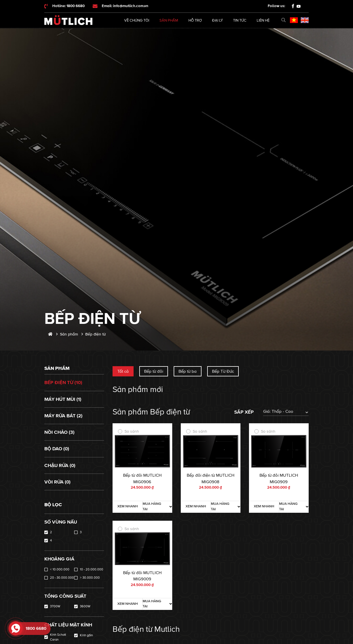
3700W (55, 606)
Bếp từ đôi (154, 371)
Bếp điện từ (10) (63, 383)
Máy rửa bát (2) (63, 416)
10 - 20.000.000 (92, 569)
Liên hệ (263, 20)
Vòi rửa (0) (57, 482)
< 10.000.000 (60, 569)
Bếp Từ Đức (223, 371)
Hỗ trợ (195, 20)
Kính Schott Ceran (58, 637)
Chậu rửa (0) (60, 465)
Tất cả (123, 371)
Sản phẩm (169, 20)
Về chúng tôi (137, 20)
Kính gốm (86, 635)
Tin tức (240, 20)
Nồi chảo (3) (59, 432)
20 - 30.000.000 (62, 578)
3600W (85, 606)
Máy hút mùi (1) (63, 399)
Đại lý (217, 20)
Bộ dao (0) (57, 449)
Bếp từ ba (188, 371)
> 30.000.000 (90, 578)
